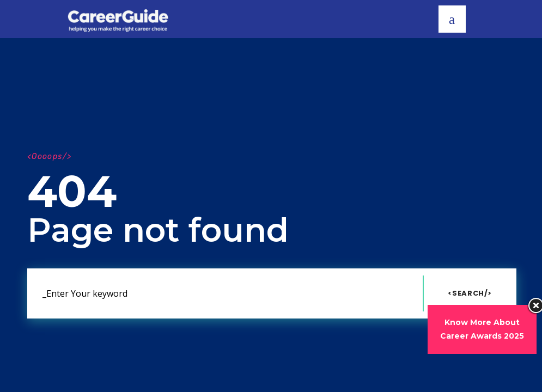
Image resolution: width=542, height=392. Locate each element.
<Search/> (470, 293)
